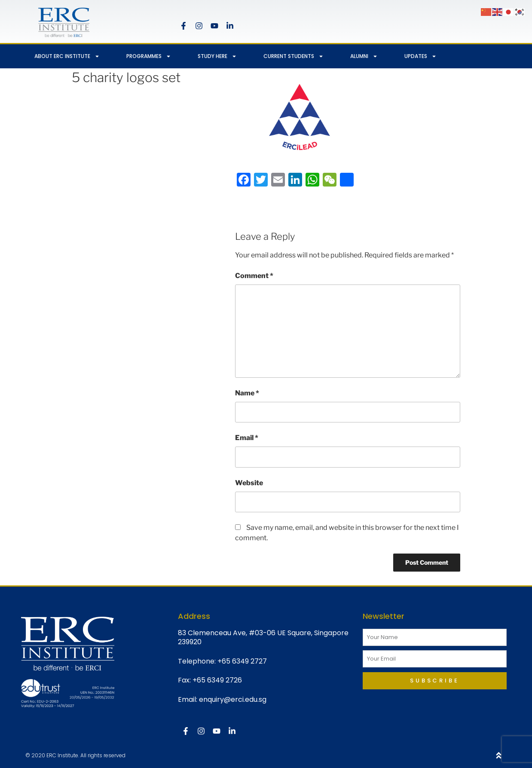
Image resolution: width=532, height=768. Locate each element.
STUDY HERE (217, 56)
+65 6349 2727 (242, 661)
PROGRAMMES (149, 56)
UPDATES (420, 56)
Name (247, 393)
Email (247, 438)
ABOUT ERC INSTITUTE (67, 56)
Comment (254, 276)
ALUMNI (364, 56)
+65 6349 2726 (217, 680)
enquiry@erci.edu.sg (233, 699)
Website (249, 483)
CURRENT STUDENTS (294, 56)
